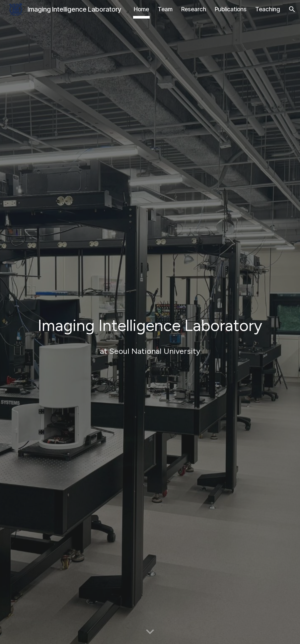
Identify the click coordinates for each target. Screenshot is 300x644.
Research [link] (194, 9)
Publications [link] (231, 9)
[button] (292, 9)
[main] (150, 318)
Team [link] (165, 9)
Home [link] (141, 9)
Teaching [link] (268, 9)
